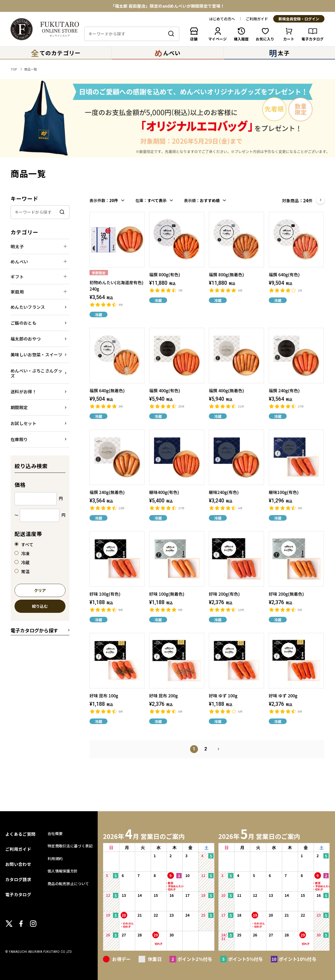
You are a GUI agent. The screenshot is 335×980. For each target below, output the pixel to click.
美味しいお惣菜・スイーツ (36, 354)
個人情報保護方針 (63, 871)
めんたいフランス (28, 307)
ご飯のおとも (23, 323)
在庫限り (19, 439)
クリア (40, 591)
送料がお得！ (23, 391)
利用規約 (55, 858)
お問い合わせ (18, 864)
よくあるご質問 (20, 834)
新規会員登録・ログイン (299, 19)
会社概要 (55, 833)
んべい (167, 53)
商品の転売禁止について (68, 884)
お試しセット (23, 423)
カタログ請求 (18, 879)
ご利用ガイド (257, 19)
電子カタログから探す (34, 630)
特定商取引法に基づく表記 (70, 846)
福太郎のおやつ (26, 339)
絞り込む (40, 606)
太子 (279, 53)
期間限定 (19, 407)
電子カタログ (18, 894)
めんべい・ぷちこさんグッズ (36, 373)
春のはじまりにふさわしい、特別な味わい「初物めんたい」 (168, 4)
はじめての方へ (222, 19)
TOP (14, 69)
